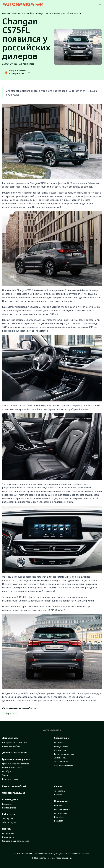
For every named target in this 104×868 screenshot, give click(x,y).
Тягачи (5, 775)
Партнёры (59, 795)
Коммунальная (61, 746)
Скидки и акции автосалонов (16, 841)
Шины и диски (10, 799)
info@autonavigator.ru (80, 854)
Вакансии (58, 821)
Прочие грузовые (10, 779)
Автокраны (59, 742)
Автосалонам (60, 813)
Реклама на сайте (62, 809)
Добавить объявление (15, 753)
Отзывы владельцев (14, 793)
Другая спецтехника (64, 765)
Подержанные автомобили (15, 742)
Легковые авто (10, 738)
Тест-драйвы (8, 819)
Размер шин (8, 804)
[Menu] (100, 4)
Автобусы (7, 771)
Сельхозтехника (62, 762)
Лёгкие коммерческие (12, 768)
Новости (16, 13)
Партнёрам (59, 817)
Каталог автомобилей (14, 786)
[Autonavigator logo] (22, 4)
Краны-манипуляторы (64, 754)
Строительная (61, 750)
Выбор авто (8, 814)
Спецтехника (61, 738)
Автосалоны (60, 791)
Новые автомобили (11, 746)
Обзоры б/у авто (10, 822)
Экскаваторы (60, 758)
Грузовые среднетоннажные (16, 764)
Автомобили (28, 13)
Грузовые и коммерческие (17, 759)
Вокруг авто (8, 837)
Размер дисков (9, 808)
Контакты (59, 806)
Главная (6, 13)
